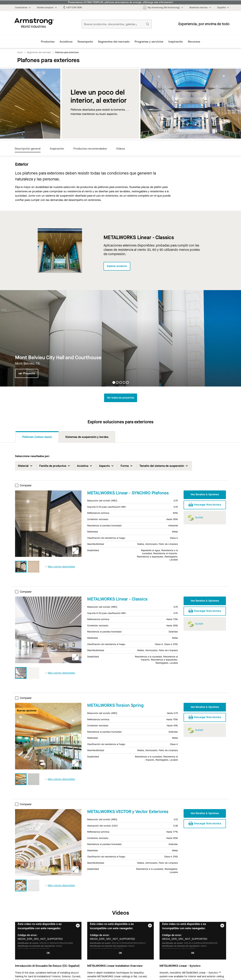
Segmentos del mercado (114, 42)
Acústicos (66, 42)
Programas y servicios (149, 42)
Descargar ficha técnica (205, 504)
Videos (120, 149)
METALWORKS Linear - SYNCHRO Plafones (128, 493)
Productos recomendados (90, 149)
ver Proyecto (27, 373)
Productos (48, 42)
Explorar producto (117, 266)
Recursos (194, 42)
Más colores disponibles (60, 567)
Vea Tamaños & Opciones (205, 494)
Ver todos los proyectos (121, 398)
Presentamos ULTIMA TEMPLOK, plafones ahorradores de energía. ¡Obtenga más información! (121, 2)
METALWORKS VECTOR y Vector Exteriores (128, 812)
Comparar (23, 485)
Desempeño (85, 42)
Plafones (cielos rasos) (37, 437)
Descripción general (28, 149)
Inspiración (176, 42)
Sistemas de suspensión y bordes (87, 437)
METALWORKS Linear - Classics (117, 599)
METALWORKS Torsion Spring (115, 705)
